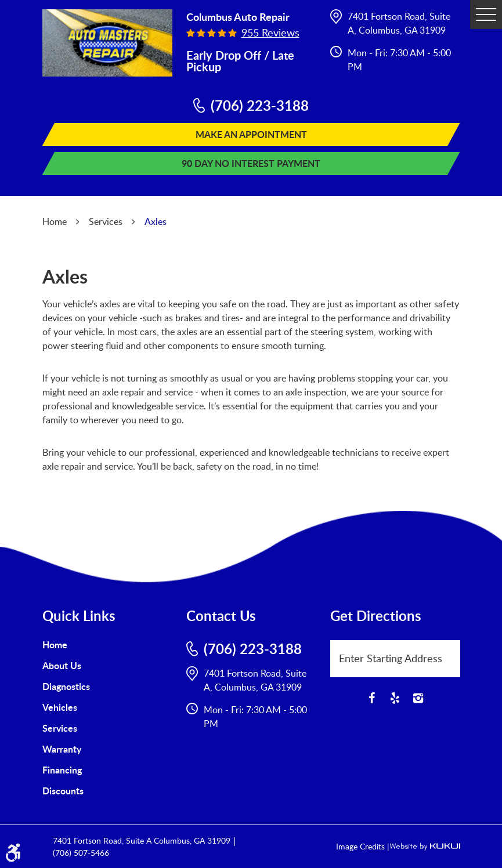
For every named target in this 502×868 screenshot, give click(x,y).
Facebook (372, 698)
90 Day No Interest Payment (251, 163)
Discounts (63, 791)
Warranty (62, 749)
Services (106, 221)
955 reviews (270, 32)
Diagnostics (66, 686)
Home (55, 221)
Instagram (418, 698)
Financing (62, 770)
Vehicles (60, 707)
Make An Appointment (251, 134)
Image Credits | (363, 846)
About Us (62, 665)
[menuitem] (107, 645)
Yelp (395, 698)
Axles (156, 221)
